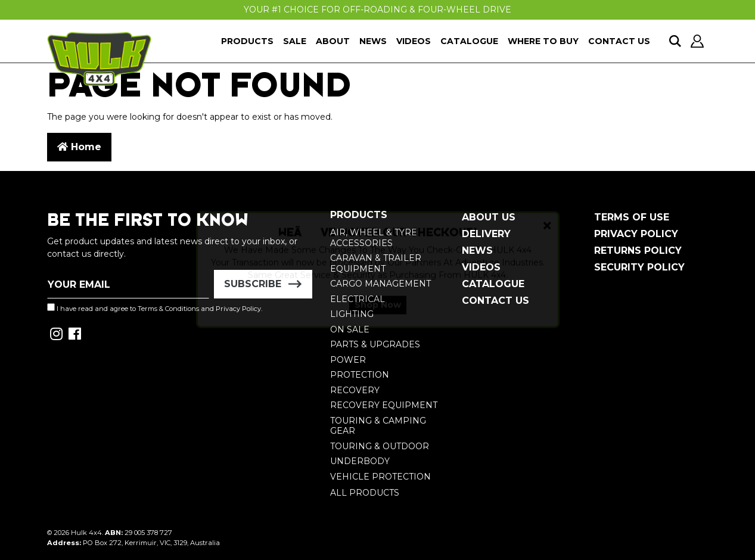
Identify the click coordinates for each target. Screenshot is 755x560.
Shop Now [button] (378, 315)
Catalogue (469, 41)
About (333, 41)
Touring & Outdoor (380, 446)
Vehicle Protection (380, 477)
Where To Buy (543, 41)
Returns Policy (638, 251)
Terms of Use (632, 217)
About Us (489, 217)
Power (348, 360)
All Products (365, 493)
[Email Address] (128, 284)
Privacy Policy (636, 234)
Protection (360, 375)
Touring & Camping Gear (378, 426)
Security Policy (639, 267)
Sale (295, 41)
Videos (414, 41)
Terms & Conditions (168, 309)
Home (79, 147)
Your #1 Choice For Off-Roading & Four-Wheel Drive (377, 10)
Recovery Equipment (384, 405)
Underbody (360, 461)
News (373, 41)
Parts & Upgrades (375, 344)
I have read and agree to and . (155, 308)
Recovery (355, 390)
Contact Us (619, 41)
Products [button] (247, 41)
